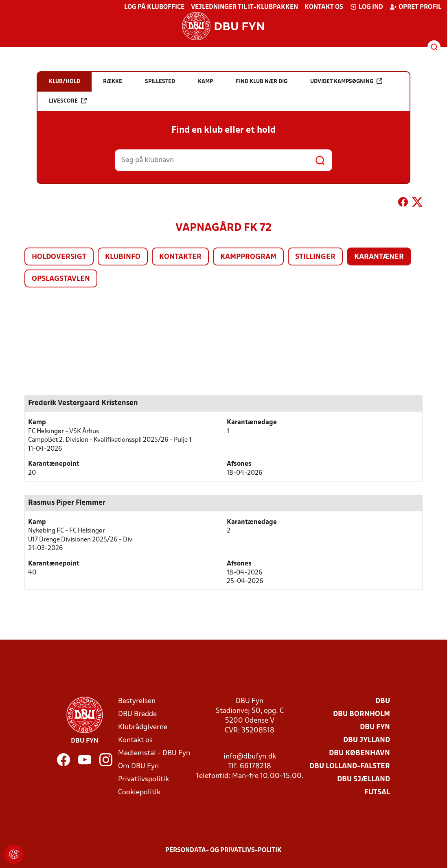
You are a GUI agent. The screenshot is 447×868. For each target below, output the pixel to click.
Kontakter (180, 257)
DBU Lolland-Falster (350, 766)
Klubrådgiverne (143, 727)
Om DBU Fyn (138, 766)
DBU (383, 701)
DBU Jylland (367, 740)
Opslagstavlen (61, 279)
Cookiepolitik (139, 792)
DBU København (359, 753)
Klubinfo (123, 257)
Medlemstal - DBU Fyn (154, 753)
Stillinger (315, 257)
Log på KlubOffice (154, 7)
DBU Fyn (375, 727)
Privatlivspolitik (144, 779)
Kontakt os (324, 7)
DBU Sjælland (364, 779)
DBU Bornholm (362, 714)
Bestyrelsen (137, 701)
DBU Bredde (137, 714)
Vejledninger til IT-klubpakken (244, 7)
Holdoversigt (59, 257)
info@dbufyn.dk (250, 757)
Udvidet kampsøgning (346, 81)
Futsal (377, 792)
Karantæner (379, 257)
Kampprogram (248, 257)
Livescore (68, 101)
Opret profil (415, 7)
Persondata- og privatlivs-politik (223, 850)
